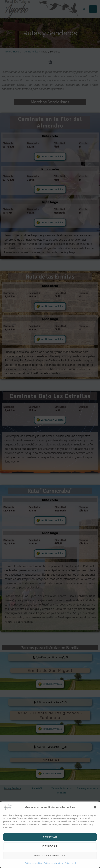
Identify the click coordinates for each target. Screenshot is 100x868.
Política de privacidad (53, 863)
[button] (95, 807)
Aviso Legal (70, 863)
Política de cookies (33, 863)
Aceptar (50, 837)
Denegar (50, 846)
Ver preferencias (50, 855)
